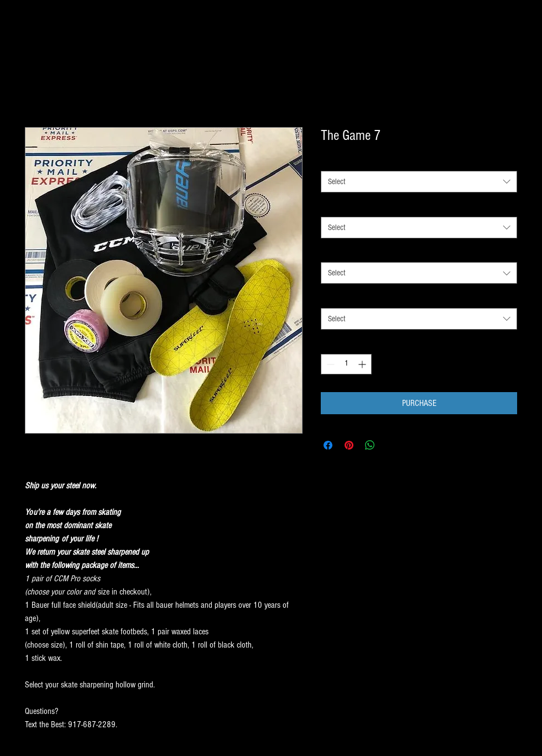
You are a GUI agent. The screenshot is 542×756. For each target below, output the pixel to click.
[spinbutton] (346, 364)
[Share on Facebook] (328, 445)
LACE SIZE (338, 252)
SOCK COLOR (341, 206)
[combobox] (419, 182)
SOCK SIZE (338, 161)
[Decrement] (329, 364)
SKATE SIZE (339, 298)
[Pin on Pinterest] (349, 445)
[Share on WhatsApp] (370, 445)
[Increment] (363, 364)
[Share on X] (391, 445)
